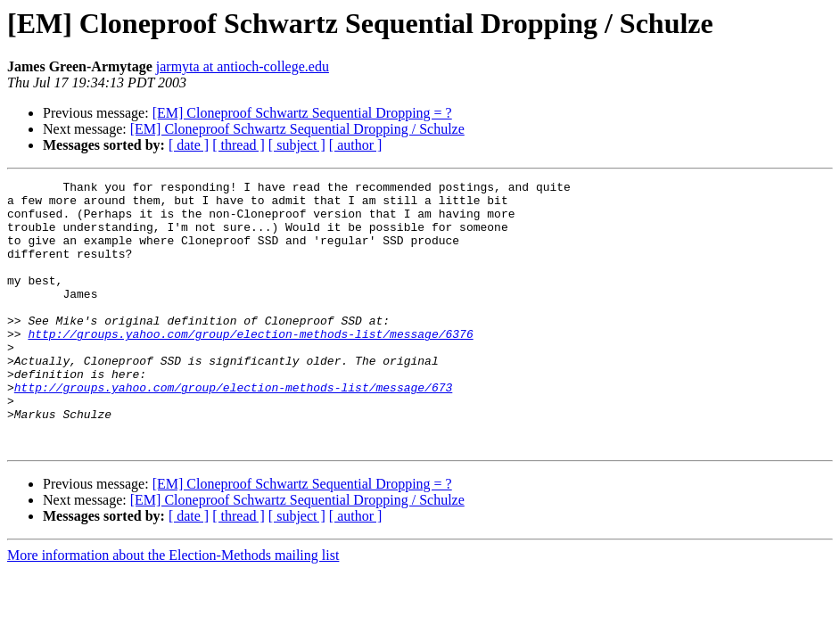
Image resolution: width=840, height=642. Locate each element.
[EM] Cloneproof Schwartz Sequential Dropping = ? (302, 113)
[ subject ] (297, 145)
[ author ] (356, 145)
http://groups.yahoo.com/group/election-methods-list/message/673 (233, 430)
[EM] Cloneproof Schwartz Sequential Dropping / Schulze (297, 129)
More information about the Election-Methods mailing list (173, 609)
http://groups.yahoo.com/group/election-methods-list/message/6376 (250, 366)
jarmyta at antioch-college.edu (243, 66)
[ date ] (189, 145)
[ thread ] (239, 145)
